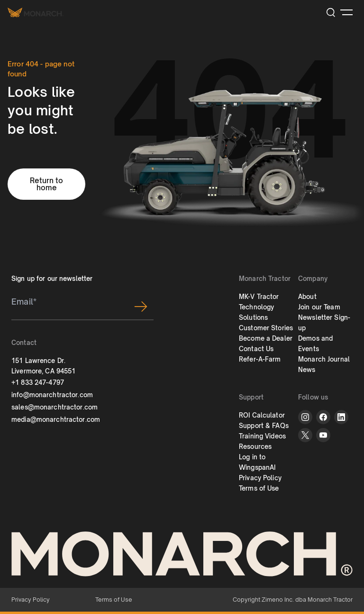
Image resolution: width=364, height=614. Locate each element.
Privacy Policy (260, 478)
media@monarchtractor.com (56, 419)
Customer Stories (266, 328)
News (307, 370)
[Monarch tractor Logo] (36, 12)
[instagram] (305, 417)
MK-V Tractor (259, 297)
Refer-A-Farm (260, 359)
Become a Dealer (266, 338)
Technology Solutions (256, 312)
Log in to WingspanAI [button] (257, 462)
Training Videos (262, 436)
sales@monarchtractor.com (55, 407)
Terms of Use (259, 488)
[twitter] (305, 435)
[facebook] (323, 417)
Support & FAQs (264, 426)
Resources (255, 447)
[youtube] (323, 435)
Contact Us (256, 349)
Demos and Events (315, 344)
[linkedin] (341, 417)
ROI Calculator (262, 415)
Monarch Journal (324, 359)
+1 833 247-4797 (38, 382)
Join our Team (319, 307)
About (307, 297)
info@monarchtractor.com (52, 395)
